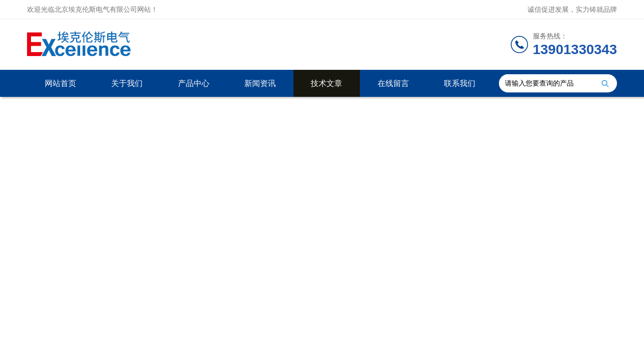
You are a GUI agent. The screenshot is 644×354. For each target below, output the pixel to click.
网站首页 (60, 83)
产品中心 (194, 83)
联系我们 (460, 83)
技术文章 (326, 83)
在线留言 (393, 83)
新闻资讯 (260, 83)
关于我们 (127, 83)
